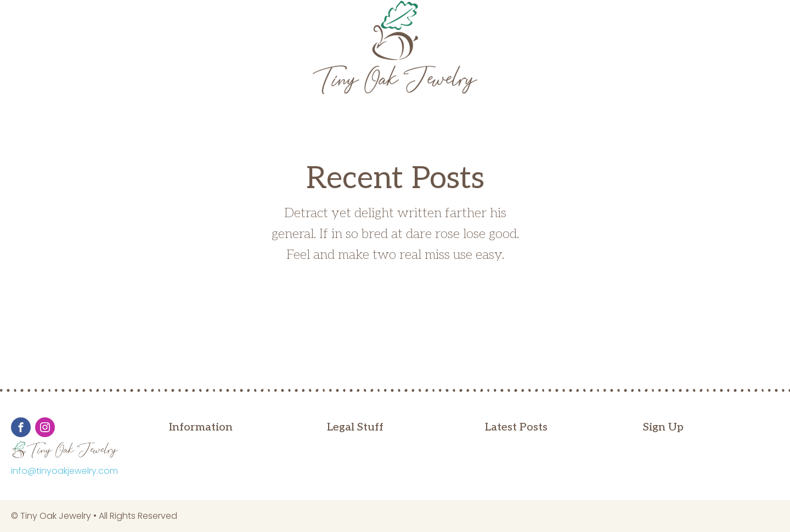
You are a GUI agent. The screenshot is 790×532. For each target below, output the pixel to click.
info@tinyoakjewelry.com (64, 471)
